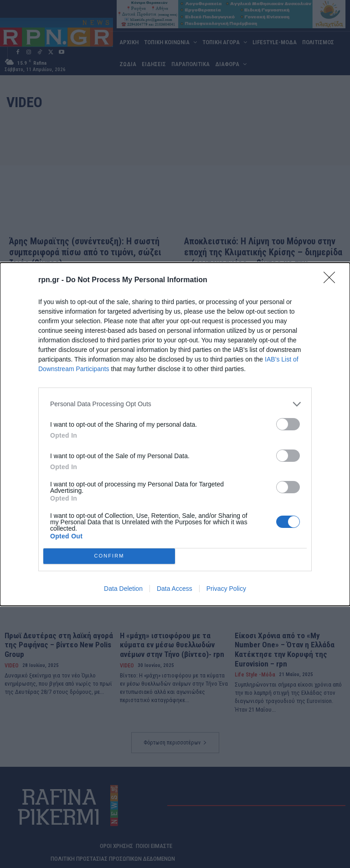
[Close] (332, 280)
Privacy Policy (226, 589)
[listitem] (175, 404)
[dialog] (175, 434)
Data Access (175, 589)
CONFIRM (109, 556)
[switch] (288, 424)
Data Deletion (123, 589)
